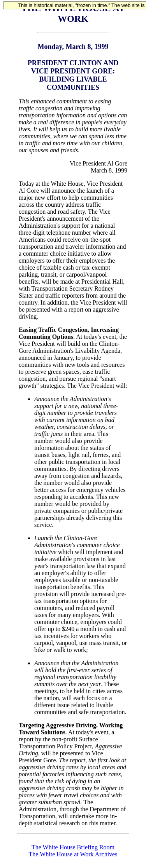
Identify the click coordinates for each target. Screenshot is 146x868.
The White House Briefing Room (73, 847)
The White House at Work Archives (73, 854)
